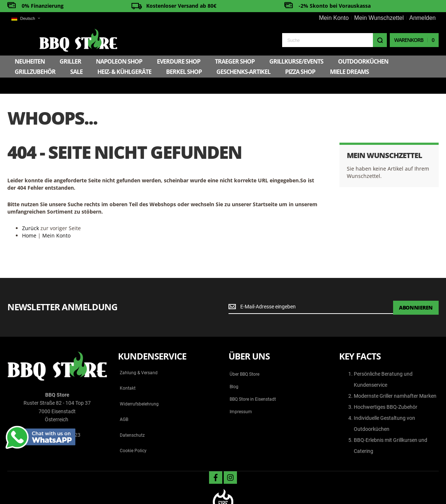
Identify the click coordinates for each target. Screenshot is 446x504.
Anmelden (422, 18)
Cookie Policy (133, 433)
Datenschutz (132, 418)
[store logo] (46, 40)
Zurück (30, 211)
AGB (124, 402)
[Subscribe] (416, 290)
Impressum (241, 394)
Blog (234, 369)
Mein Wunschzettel (379, 18)
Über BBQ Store (244, 357)
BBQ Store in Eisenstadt (253, 382)
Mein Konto (334, 18)
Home (29, 218)
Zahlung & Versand (139, 355)
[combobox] (334, 40)
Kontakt (128, 371)
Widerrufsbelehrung (139, 387)
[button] (26, 19)
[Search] (380, 40)
